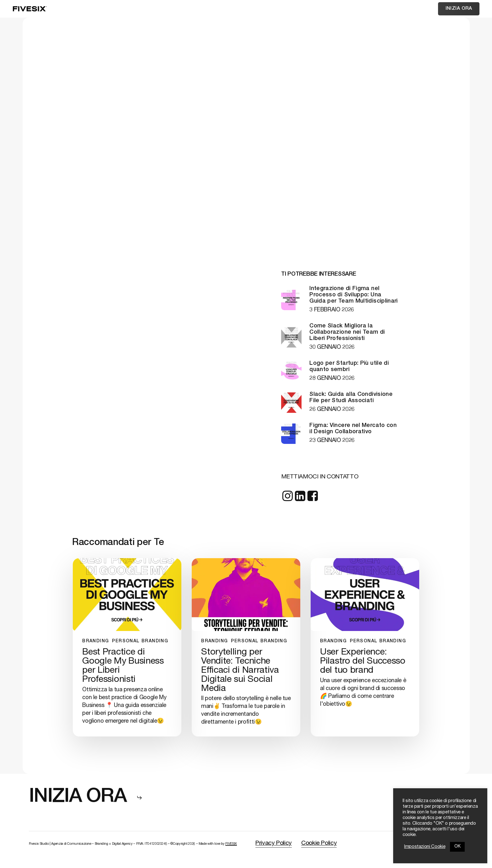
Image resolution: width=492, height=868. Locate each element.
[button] (86, 798)
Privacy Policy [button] (274, 843)
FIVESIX (231, 844)
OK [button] (457, 847)
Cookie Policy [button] (319, 843)
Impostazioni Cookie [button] (425, 847)
